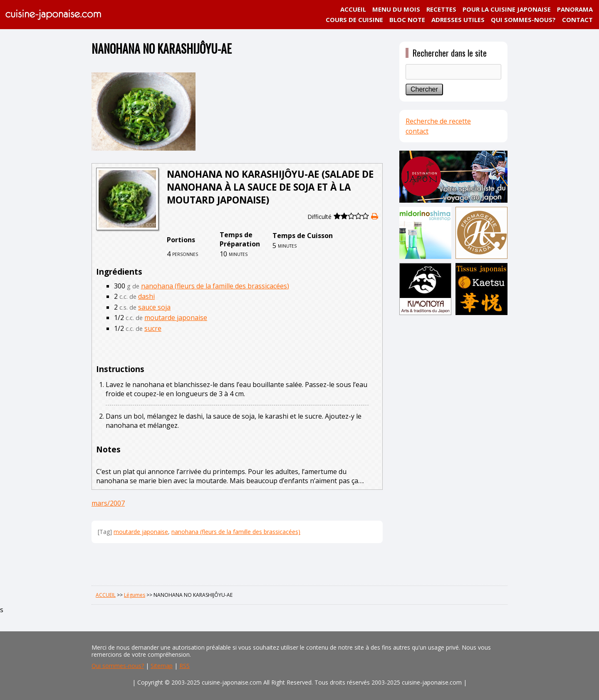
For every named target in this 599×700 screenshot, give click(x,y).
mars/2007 (108, 503)
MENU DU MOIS (396, 9)
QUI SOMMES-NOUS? (523, 20)
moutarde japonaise (176, 318)
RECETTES (441, 9)
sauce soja (154, 307)
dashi (146, 296)
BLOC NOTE (407, 20)
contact (417, 131)
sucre (153, 328)
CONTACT (577, 20)
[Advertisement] (453, 448)
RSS (184, 666)
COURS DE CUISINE (354, 20)
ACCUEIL (353, 9)
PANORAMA (575, 9)
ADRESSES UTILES (458, 20)
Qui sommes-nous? (118, 666)
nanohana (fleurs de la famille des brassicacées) (215, 286)
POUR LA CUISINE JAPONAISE (507, 9)
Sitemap (162, 666)
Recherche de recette (438, 121)
